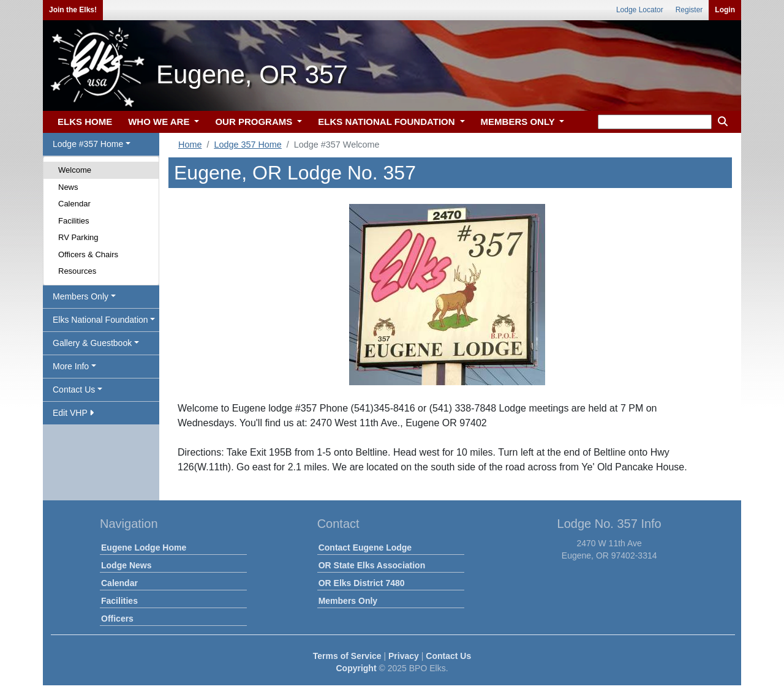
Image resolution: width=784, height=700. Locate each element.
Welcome (75, 170)
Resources (77, 271)
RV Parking (78, 237)
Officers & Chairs (88, 254)
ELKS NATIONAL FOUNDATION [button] (388, 122)
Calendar (74, 204)
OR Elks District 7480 (362, 583)
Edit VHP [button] (73, 413)
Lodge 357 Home (247, 145)
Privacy (404, 656)
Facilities (74, 221)
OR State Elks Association (372, 565)
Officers (117, 619)
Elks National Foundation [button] (100, 320)
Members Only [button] (81, 296)
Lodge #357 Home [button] (88, 144)
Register (689, 10)
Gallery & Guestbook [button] (92, 343)
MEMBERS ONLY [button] (519, 122)
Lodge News (126, 565)
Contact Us (448, 656)
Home (190, 145)
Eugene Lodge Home (144, 548)
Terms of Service (347, 656)
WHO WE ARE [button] (160, 122)
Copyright (356, 668)
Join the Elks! (73, 10)
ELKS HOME (85, 122)
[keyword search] (655, 122)
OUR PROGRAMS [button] (255, 122)
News (68, 187)
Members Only (348, 601)
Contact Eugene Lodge (365, 548)
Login (725, 10)
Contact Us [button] (74, 390)
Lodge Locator (640, 10)
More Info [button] (71, 366)
